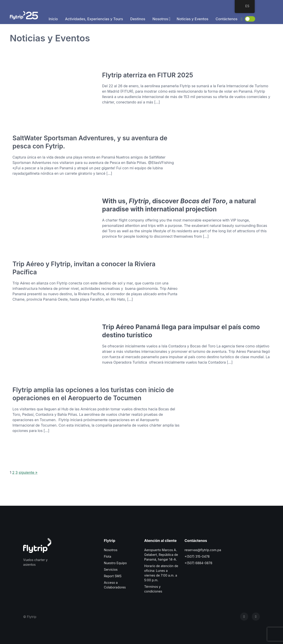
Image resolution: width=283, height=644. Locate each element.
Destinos (138, 19)
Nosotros (160, 19)
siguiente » (28, 472)
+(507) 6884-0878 (199, 563)
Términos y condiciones (153, 589)
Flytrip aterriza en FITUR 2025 (148, 75)
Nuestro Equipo (115, 563)
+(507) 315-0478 (197, 556)
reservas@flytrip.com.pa (203, 550)
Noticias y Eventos (193, 19)
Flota (107, 556)
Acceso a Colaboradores (115, 585)
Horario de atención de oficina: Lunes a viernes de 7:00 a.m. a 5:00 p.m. (161, 573)
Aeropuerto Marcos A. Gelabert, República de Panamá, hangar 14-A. (161, 555)
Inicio (53, 19)
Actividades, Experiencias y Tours (94, 19)
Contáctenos (227, 19)
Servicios (111, 569)
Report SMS (113, 576)
